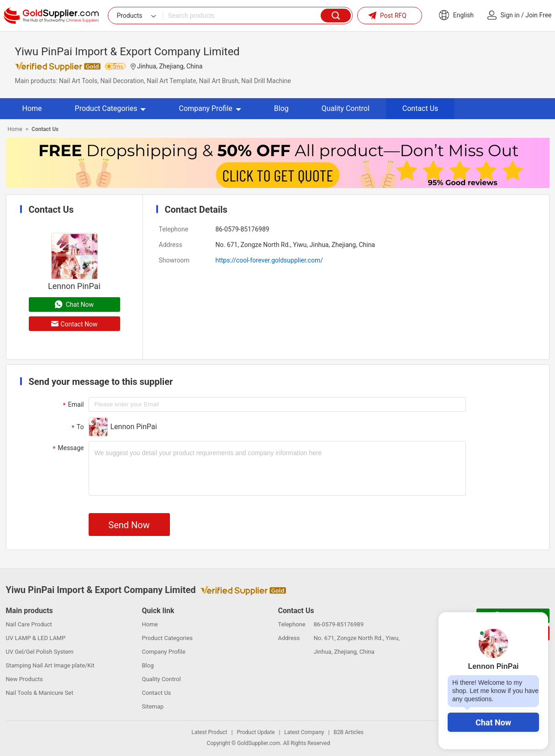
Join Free (538, 15)
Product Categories (111, 108)
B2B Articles (348, 732)
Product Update (256, 732)
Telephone (174, 229)
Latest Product (209, 732)
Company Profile (210, 108)
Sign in (510, 15)
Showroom (174, 260)
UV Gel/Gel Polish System (40, 652)
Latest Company (304, 732)
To (77, 427)
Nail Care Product (29, 624)
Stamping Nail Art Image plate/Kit (50, 665)
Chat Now (493, 722)
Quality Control (346, 108)
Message (67, 448)
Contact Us (420, 108)
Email (72, 405)
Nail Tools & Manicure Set (40, 693)
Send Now (129, 525)
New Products (24, 679)
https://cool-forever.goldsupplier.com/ (269, 260)
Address (171, 245)
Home (32, 108)
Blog (281, 108)
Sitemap (153, 706)
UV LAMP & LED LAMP (36, 638)
